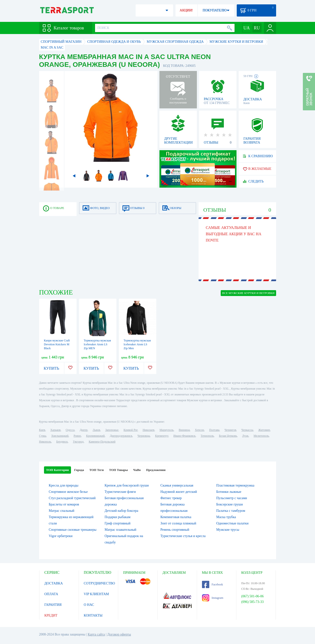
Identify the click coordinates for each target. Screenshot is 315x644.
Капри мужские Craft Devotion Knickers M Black (57, 344)
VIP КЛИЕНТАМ (96, 594)
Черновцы (144, 436)
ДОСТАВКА (54, 583)
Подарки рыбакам (117, 517)
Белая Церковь (228, 436)
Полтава (214, 430)
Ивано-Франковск (184, 436)
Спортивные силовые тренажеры (73, 530)
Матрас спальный (62, 511)
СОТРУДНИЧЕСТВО (100, 583)
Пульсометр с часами (232, 498)
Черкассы (247, 430)
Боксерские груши (230, 504)
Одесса (70, 430)
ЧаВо (137, 470)
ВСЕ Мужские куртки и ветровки (248, 293)
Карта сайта (96, 634)
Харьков (55, 430)
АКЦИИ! (186, 10)
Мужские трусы (228, 530)
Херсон (200, 430)
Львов (96, 430)
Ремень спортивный (175, 530)
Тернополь (207, 436)
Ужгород (78, 442)
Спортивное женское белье (68, 492)
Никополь (45, 442)
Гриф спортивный (117, 523)
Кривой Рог (130, 430)
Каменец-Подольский (102, 442)
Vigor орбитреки (61, 536)
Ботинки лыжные (229, 492)
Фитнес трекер (171, 498)
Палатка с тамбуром (231, 511)
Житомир (264, 430)
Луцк (245, 436)
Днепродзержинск (121, 436)
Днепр (84, 430)
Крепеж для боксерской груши (127, 485)
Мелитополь (261, 436)
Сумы (43, 436)
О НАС (89, 605)
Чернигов (230, 430)
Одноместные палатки (232, 523)
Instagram (213, 598)
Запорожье (112, 430)
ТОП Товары (118, 470)
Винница (184, 430)
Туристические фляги (120, 492)
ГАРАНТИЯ (53, 605)
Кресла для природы (64, 485)
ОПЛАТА (51, 594)
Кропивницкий (95, 436)
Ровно (77, 436)
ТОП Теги (96, 470)
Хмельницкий (60, 436)
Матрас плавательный (120, 530)
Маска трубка (226, 517)
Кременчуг (162, 436)
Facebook (213, 584)
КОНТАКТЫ (93, 615)
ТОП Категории (58, 470)
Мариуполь (166, 430)
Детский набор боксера (121, 511)
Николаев (149, 430)
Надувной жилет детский (179, 492)
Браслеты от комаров (64, 504)
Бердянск (62, 442)
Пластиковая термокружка (235, 485)
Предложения (156, 470)
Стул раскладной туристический (72, 498)
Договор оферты (119, 634)
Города (79, 470)
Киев (42, 430)
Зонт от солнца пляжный (178, 523)
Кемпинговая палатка (176, 517)
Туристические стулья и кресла (183, 536)
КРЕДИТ (51, 615)
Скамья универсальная (177, 485)
